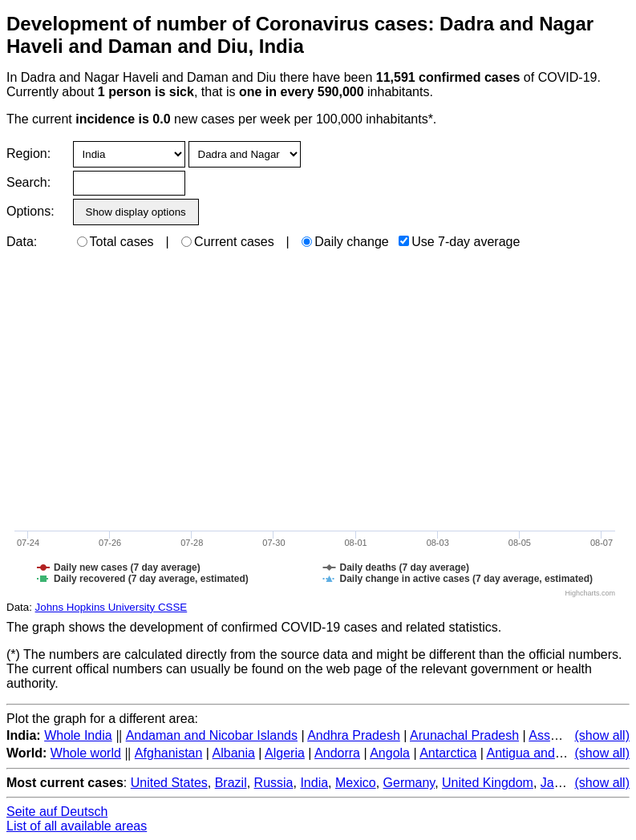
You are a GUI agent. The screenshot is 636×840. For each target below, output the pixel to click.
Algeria (285, 753)
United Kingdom (488, 783)
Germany (409, 783)
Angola (390, 753)
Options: (30, 211)
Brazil (231, 783)
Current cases (228, 242)
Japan (558, 783)
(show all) (602, 735)
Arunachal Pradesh (464, 735)
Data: (22, 242)
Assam (548, 735)
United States (169, 783)
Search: (28, 182)
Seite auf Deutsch (57, 812)
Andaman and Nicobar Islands (212, 735)
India (314, 783)
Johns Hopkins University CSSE (111, 607)
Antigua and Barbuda (546, 753)
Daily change (345, 242)
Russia (274, 783)
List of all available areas (77, 826)
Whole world (86, 753)
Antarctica (448, 753)
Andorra (337, 753)
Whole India (78, 735)
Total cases (115, 242)
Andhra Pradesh (354, 735)
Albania (234, 753)
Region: (28, 153)
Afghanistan (169, 753)
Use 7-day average (459, 242)
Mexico (356, 783)
